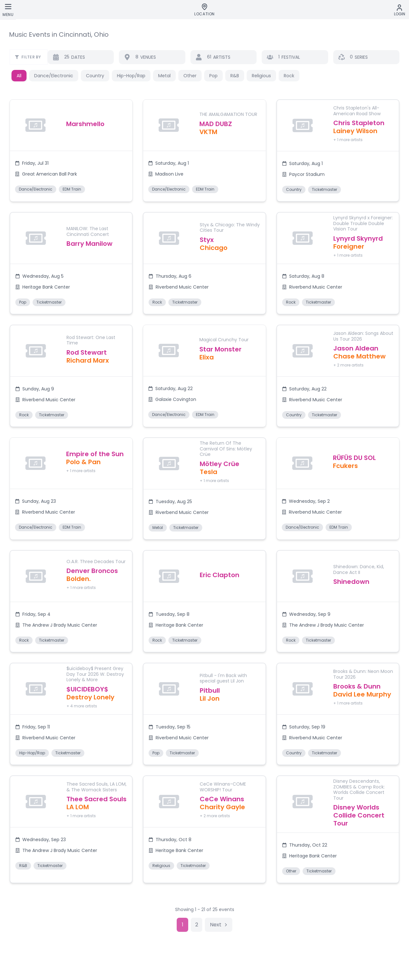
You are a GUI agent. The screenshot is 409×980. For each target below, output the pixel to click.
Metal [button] (164, 76)
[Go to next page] (219, 925)
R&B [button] (235, 76)
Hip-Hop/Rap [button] (131, 76)
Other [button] (190, 76)
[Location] (204, 10)
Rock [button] (289, 76)
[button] (71, 151)
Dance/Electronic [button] (54, 76)
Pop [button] (213, 76)
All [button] (19, 76)
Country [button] (95, 76)
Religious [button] (261, 76)
